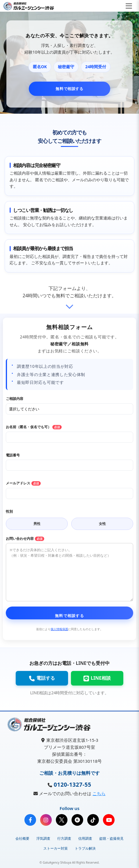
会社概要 (22, 838)
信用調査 (85, 838)
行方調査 (64, 838)
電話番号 (13, 455)
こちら (99, 793)
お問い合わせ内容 (25, 538)
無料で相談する (69, 89)
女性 (102, 524)
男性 (37, 524)
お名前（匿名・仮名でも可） (34, 427)
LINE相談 (97, 678)
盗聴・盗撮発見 (111, 838)
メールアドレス (23, 483)
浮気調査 (43, 838)
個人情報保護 (59, 629)
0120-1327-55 (72, 784)
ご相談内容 (15, 399)
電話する (42, 678)
